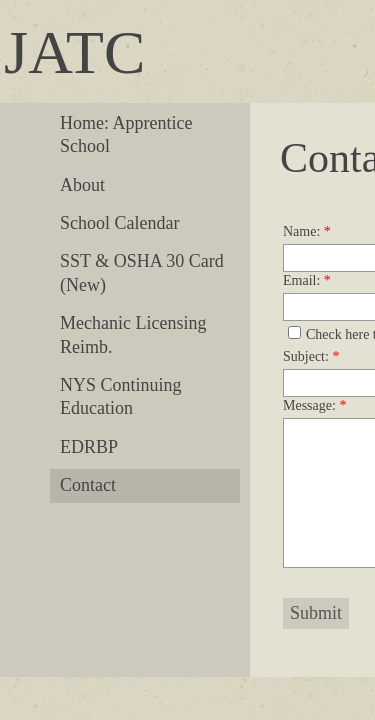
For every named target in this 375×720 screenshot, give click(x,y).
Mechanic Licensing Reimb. (133, 334)
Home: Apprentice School (126, 134)
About (82, 185)
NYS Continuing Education (121, 396)
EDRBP (89, 447)
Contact (88, 485)
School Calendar (119, 223)
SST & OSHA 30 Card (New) (142, 272)
